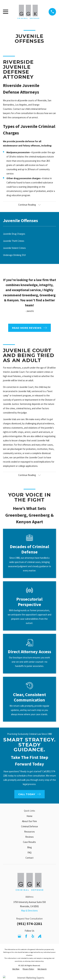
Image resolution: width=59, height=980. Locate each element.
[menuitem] (29, 234)
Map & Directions (29, 911)
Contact (29, 858)
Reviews (29, 837)
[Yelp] (33, 936)
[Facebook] (26, 936)
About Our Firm (29, 821)
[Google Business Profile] (19, 936)
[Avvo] (40, 936)
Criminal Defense (29, 826)
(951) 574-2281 (29, 924)
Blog (29, 847)
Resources (29, 832)
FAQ (29, 853)
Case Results (29, 842)
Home (29, 816)
